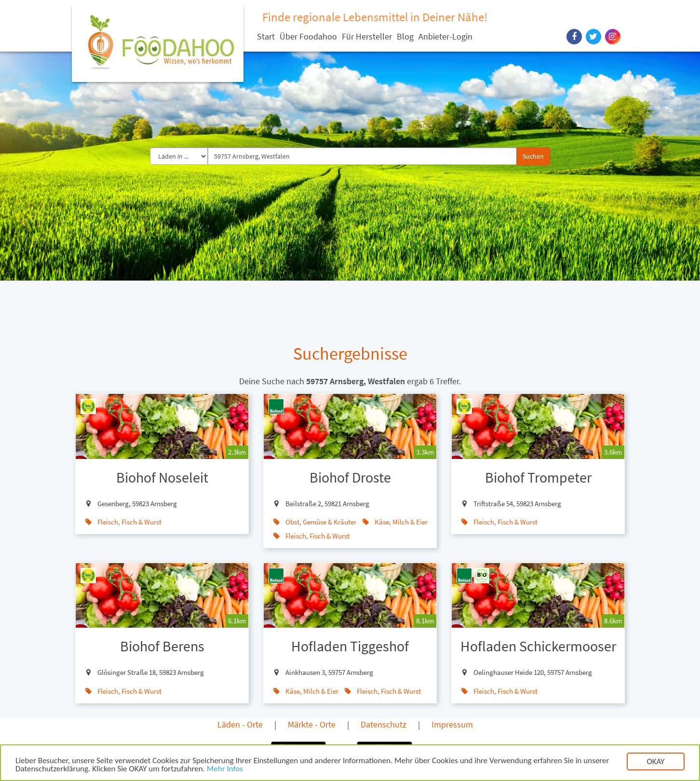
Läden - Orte (240, 724)
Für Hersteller (367, 36)
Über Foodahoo (308, 36)
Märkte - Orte (312, 724)
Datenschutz (384, 724)
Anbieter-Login (445, 36)
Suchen (533, 156)
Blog (405, 36)
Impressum (452, 724)
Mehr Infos (225, 771)
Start (266, 36)
